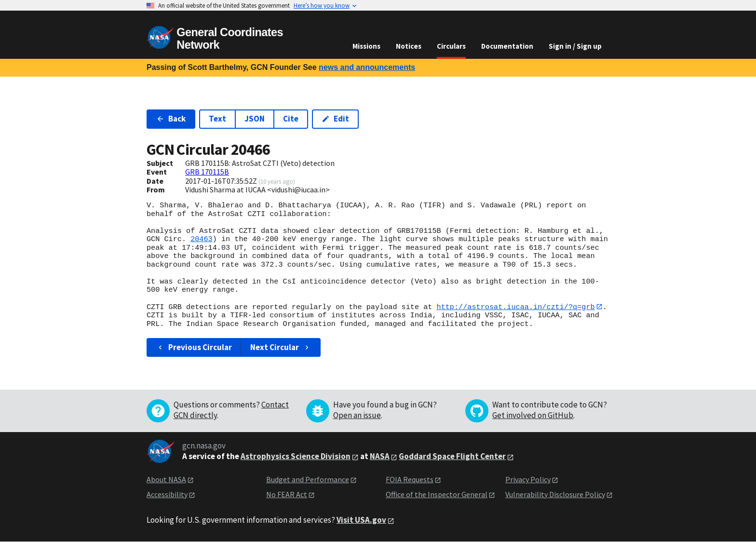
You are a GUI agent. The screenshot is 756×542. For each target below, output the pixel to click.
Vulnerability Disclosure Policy (555, 494)
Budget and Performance (308, 480)
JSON (255, 119)
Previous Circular (194, 348)
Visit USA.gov (361, 520)
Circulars (451, 46)
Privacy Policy (528, 480)
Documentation (507, 46)
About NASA (166, 480)
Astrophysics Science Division (296, 457)
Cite (291, 119)
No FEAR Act (287, 494)
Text (217, 119)
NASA (380, 457)
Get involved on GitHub (533, 416)
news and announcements (367, 67)
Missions (366, 46)
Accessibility (167, 494)
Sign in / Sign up (575, 46)
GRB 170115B (207, 172)
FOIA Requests (410, 480)
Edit (335, 119)
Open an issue (357, 416)
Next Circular (281, 348)
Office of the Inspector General (437, 494)
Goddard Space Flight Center (452, 457)
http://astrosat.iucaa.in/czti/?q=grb (515, 307)
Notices (409, 46)
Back (171, 119)
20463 (202, 239)
